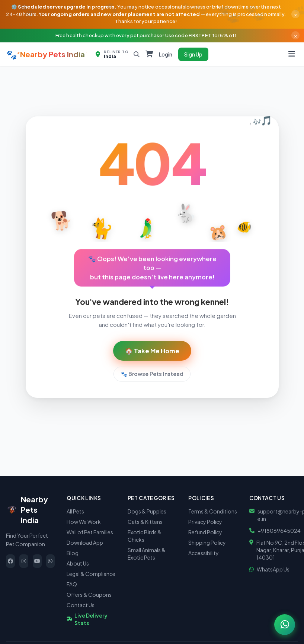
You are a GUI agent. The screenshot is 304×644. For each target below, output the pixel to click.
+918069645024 (279, 531)
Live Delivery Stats (87, 619)
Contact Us (81, 605)
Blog (73, 553)
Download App (85, 542)
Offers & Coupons (89, 595)
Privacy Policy (205, 522)
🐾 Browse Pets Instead (152, 374)
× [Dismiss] (295, 14)
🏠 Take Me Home (152, 351)
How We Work (84, 522)
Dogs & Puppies (147, 511)
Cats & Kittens (145, 522)
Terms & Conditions (213, 511)
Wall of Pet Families (90, 532)
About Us (78, 563)
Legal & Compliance (91, 574)
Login (166, 54)
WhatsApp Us (273, 569)
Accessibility (204, 553)
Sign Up (193, 54)
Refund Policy (205, 532)
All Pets (75, 511)
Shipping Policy (207, 542)
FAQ (72, 584)
